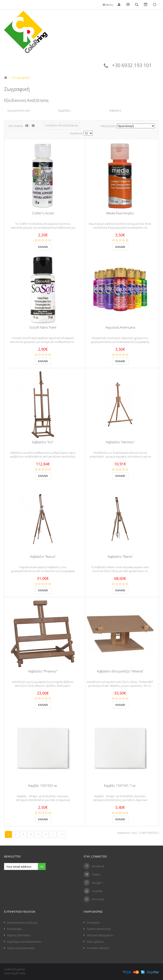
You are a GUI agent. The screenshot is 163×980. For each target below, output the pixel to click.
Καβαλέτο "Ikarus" (43, 557)
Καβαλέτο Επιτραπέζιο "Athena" (120, 671)
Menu (108, 5)
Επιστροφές (15, 929)
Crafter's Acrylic (43, 213)
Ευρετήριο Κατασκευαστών (24, 942)
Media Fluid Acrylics (120, 213)
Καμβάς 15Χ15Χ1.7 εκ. (120, 786)
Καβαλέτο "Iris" (43, 442)
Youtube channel (98, 948)
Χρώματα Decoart (19, 110)
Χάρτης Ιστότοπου (19, 935)
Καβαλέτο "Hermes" (120, 442)
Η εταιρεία (93, 922)
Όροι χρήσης (95, 942)
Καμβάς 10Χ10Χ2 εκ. (43, 786)
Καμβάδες (64, 110)
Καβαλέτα (115, 110)
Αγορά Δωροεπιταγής (21, 948)
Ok (42, 867)
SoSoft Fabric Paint (43, 327)
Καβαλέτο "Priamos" (43, 671)
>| (61, 834)
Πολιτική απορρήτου (100, 935)
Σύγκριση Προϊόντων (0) (62, 126)
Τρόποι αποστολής (99, 929)
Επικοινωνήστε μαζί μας (22, 922)
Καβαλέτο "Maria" (120, 557)
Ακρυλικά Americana (120, 327)
